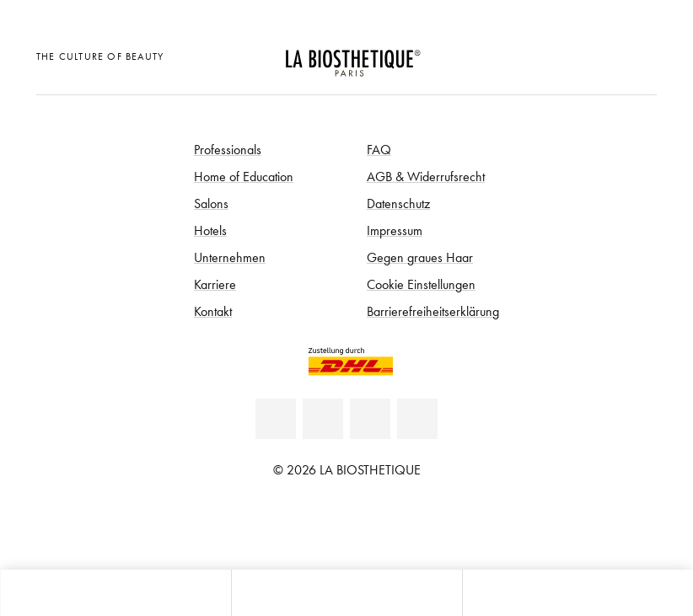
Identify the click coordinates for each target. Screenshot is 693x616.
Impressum (395, 230)
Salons (211, 203)
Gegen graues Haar (420, 257)
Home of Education (244, 176)
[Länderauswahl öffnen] (556, 54)
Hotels (210, 230)
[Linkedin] (276, 419)
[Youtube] (370, 419)
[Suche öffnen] (577, 593)
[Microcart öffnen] (639, 54)
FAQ (379, 149)
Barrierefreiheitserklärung (433, 311)
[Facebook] (323, 419)
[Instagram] (417, 419)
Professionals (228, 149)
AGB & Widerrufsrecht (426, 176)
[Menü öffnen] (346, 593)
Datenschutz (398, 203)
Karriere (215, 284)
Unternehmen (230, 257)
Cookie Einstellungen (421, 284)
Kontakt (213, 311)
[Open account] (598, 54)
